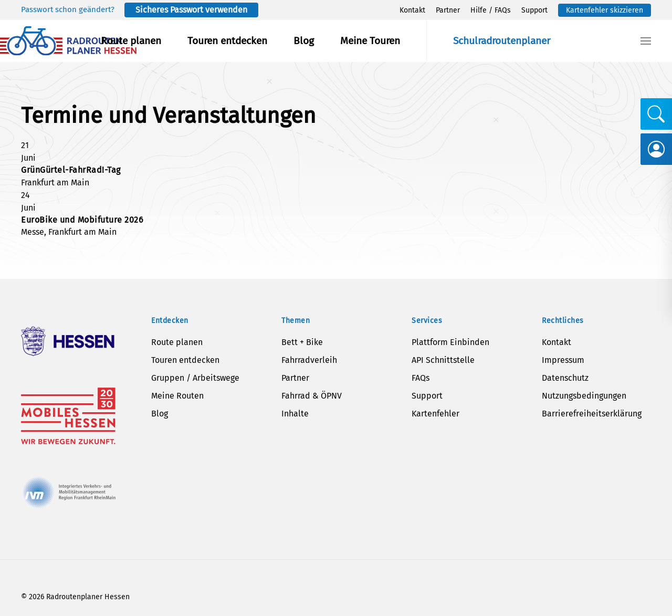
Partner (448, 10)
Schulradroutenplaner (502, 41)
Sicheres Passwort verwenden (191, 10)
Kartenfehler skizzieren (605, 10)
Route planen (131, 41)
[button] (646, 41)
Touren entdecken (227, 41)
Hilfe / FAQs (491, 10)
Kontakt (412, 10)
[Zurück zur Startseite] (68, 41)
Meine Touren (370, 41)
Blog (304, 41)
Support (534, 10)
